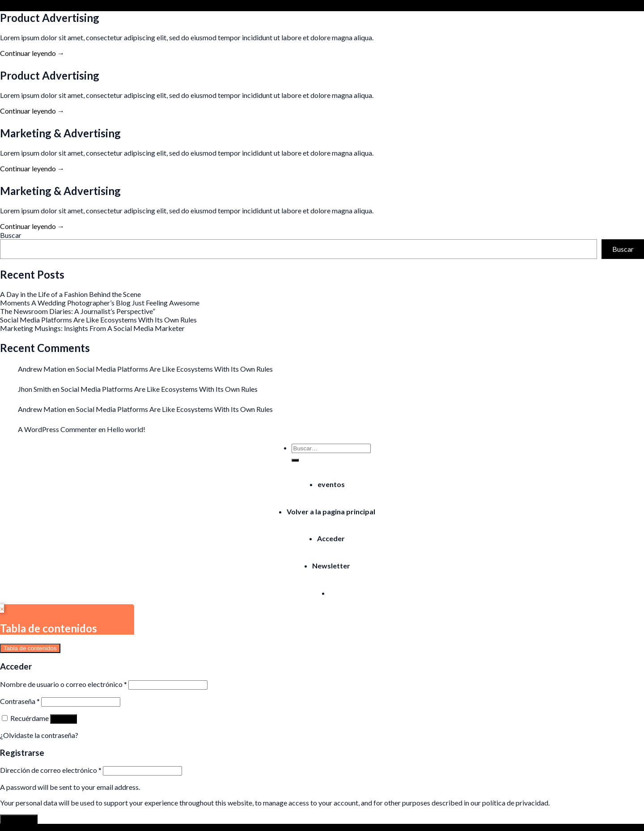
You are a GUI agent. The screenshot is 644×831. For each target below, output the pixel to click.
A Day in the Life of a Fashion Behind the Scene (70, 294)
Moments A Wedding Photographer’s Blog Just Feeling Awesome (100, 303)
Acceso (64, 719)
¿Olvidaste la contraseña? (39, 735)
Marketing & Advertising (60, 133)
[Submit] (295, 460)
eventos (331, 484)
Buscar (11, 235)
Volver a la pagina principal (331, 511)
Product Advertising (50, 18)
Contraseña (20, 701)
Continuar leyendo (32, 53)
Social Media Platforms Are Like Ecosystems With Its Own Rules (98, 320)
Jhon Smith (34, 389)
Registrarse (19, 819)
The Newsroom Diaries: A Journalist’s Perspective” (78, 311)
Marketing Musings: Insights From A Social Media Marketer (92, 328)
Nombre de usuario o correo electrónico (64, 684)
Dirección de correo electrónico (51, 770)
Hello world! (126, 429)
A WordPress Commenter (57, 429)
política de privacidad (515, 803)
